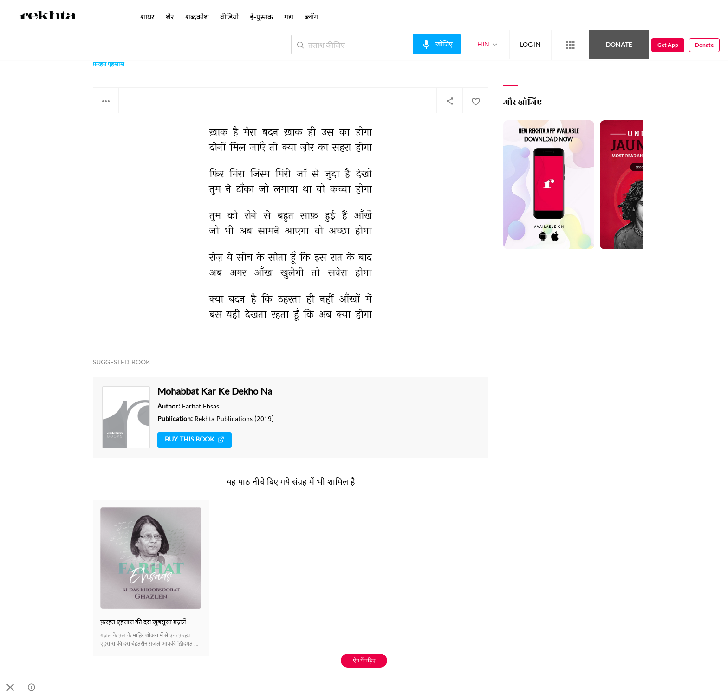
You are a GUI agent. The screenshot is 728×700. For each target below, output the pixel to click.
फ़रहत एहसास (109, 65)
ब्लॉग (311, 16)
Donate (619, 44)
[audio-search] (437, 44)
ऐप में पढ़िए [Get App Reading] (364, 660)
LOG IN (530, 44)
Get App (668, 45)
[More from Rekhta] (570, 45)
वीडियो (229, 16)
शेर (170, 16)
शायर (147, 16)
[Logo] (48, 17)
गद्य (289, 16)
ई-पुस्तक (261, 16)
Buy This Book (195, 440)
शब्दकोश (197, 16)
